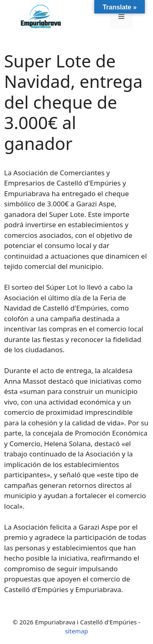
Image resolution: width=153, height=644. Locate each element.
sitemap (76, 631)
